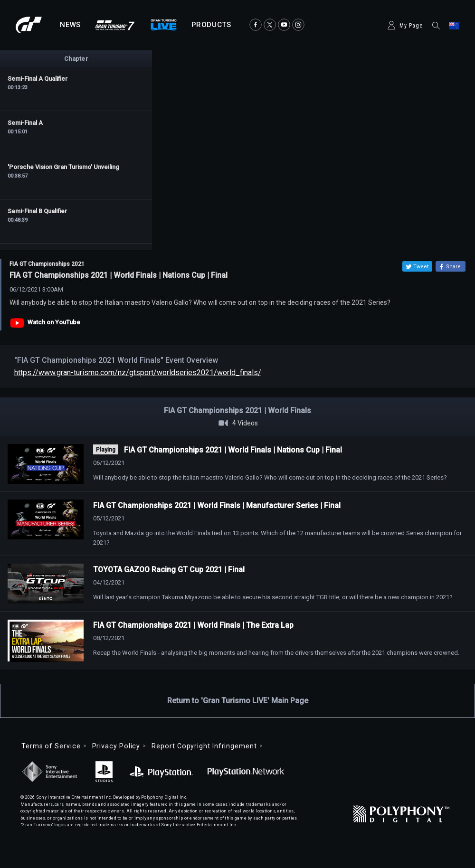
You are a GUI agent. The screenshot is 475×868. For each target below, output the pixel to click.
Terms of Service (51, 746)
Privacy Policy (116, 746)
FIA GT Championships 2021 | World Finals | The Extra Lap (193, 625)
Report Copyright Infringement (204, 746)
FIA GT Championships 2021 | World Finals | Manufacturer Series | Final (217, 505)
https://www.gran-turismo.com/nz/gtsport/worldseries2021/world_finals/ (138, 373)
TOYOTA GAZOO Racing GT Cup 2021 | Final (169, 570)
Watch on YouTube (54, 322)
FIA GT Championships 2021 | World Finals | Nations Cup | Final (233, 450)
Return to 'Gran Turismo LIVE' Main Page (238, 701)
